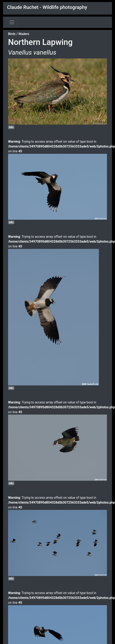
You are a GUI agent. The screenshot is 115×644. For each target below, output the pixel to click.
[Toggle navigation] (12, 22)
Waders (24, 34)
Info (11, 127)
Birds (12, 34)
